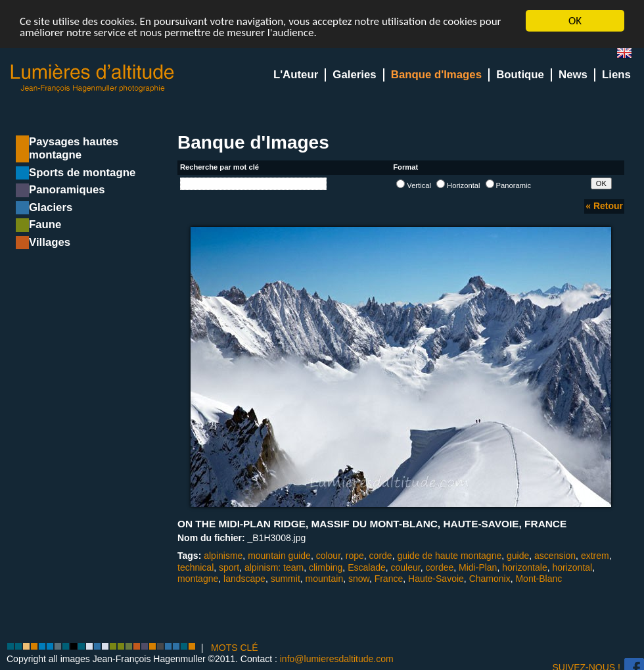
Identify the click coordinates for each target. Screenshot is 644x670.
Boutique (520, 75)
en (630, 56)
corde (381, 556)
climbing (326, 567)
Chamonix (490, 579)
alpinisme (223, 556)
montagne (198, 579)
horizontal (572, 567)
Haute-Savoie (436, 579)
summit (286, 579)
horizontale (525, 567)
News (573, 75)
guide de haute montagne (449, 556)
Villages (50, 242)
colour (328, 556)
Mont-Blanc (539, 579)
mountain (325, 579)
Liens (616, 75)
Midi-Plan (478, 567)
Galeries (354, 75)
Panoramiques (67, 190)
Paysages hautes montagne (74, 148)
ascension (555, 556)
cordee (439, 567)
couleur (406, 567)
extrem (595, 556)
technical (195, 567)
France (389, 579)
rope (355, 556)
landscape (244, 579)
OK (575, 21)
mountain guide (279, 556)
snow (359, 579)
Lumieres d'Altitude (93, 79)
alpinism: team (274, 567)
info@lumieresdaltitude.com (337, 659)
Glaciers (51, 207)
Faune (45, 225)
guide (518, 556)
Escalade (367, 567)
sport (229, 567)
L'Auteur (296, 75)
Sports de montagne (82, 173)
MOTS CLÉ (235, 648)
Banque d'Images (436, 75)
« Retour (604, 206)
